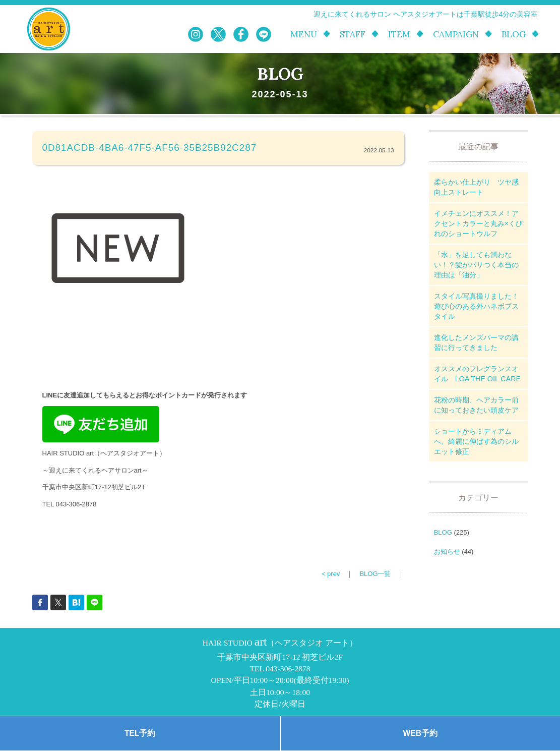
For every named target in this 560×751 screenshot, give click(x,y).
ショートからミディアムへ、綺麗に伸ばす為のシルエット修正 (476, 441)
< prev (331, 574)
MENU (304, 35)
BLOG (514, 35)
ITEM (399, 35)
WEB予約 (420, 733)
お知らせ (447, 552)
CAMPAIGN (456, 35)
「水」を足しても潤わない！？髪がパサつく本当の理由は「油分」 (476, 265)
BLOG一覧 (375, 574)
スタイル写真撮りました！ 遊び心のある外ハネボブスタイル (480, 306)
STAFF (353, 35)
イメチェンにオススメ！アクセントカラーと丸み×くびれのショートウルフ (478, 223)
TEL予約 (140, 733)
